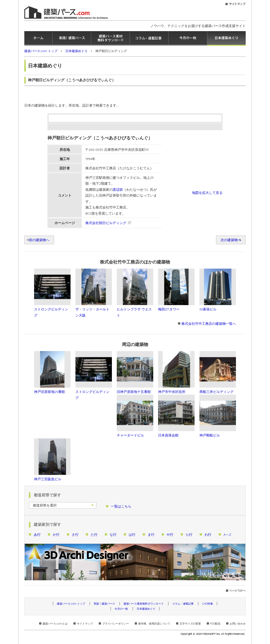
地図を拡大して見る (207, 193)
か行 (56, 534)
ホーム (38, 38)
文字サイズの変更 (190, 624)
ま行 (151, 534)
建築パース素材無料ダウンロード (110, 38)
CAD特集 (208, 604)
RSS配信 (215, 624)
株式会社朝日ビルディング (106, 223)
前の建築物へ (39, 240)
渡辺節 (118, 189)
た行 (94, 534)
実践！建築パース (72, 38)
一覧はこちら (121, 506)
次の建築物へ (231, 240)
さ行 (75, 534)
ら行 (189, 534)
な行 (113, 534)
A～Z (227, 534)
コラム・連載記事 (149, 38)
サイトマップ (85, 624)
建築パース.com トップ (41, 51)
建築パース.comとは (55, 624)
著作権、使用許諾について (154, 624)
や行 (170, 534)
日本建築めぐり (226, 38)
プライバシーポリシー (116, 624)
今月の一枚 (188, 38)
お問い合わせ (238, 624)
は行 (132, 534)
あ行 (37, 534)
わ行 (208, 534)
